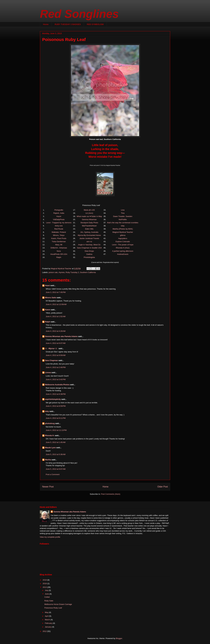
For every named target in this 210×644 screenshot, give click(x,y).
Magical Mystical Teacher (123, 232)
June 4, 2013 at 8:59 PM (56, 406)
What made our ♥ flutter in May (89, 216)
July (47, 590)
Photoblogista (89, 257)
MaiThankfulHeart (89, 226)
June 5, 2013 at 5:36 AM (56, 454)
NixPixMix (123, 219)
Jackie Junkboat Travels (89, 238)
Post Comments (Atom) (111, 494)
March (48, 620)
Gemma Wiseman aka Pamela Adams (61, 336)
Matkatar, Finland (59, 232)
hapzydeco (123, 238)
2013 (45, 587)
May (47, 612)
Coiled (47, 597)
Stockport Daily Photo (89, 223)
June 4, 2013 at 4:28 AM (56, 331)
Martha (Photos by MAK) (123, 229)
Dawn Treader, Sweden (123, 216)
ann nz (89, 242)
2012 (45, 631)
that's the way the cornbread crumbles (123, 223)
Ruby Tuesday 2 (72, 272)
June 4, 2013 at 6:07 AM (56, 343)
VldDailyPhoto (59, 219)
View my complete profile (50, 537)
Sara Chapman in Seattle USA (89, 248)
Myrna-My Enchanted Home (89, 235)
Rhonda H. (50, 435)
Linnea (48, 372)
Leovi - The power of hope (123, 245)
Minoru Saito (51, 298)
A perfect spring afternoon (123, 251)
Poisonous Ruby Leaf (53, 608)
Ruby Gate (49, 601)
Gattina (89, 254)
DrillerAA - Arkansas (59, 248)
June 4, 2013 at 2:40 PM (56, 367)
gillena (123, 235)
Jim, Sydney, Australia (89, 232)
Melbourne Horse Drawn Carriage (58, 604)
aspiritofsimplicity (53, 399)
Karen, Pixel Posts (59, 238)
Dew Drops (89, 251)
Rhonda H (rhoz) (123, 248)
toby (123, 226)
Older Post (163, 487)
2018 (45, 583)
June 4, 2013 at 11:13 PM (56, 430)
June (47, 594)
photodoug (50, 423)
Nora (59, 251)
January (48, 627)
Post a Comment (53, 474)
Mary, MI (59, 245)
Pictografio (59, 210)
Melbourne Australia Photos (57, 385)
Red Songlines (79, 14)
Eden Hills (89, 229)
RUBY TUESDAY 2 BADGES (68, 24)
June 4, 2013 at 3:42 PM (56, 379)
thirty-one (59, 226)
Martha (48, 460)
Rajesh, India (59, 213)
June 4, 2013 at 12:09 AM (56, 304)
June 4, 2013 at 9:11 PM (56, 418)
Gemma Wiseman (89, 219)
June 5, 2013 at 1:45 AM (56, 442)
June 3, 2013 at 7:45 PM (56, 292)
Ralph (59, 257)
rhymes (62, 272)
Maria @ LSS (89, 210)
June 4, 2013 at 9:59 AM (56, 355)
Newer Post (48, 487)
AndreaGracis (123, 254)
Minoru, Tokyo (59, 235)
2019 (45, 580)
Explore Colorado (123, 242)
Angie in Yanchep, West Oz (89, 245)
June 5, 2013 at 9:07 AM (56, 469)
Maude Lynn (50, 448)
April (47, 616)
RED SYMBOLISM (95, 24)
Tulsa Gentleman (59, 242)
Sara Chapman (52, 360)
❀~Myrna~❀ (52, 348)
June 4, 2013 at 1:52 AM (56, 316)
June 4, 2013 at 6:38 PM (56, 394)
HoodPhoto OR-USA (59, 254)
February (49, 623)
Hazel (59, 216)
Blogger (119, 638)
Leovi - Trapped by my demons (59, 223)
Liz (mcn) (89, 213)
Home (46, 24)
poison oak (53, 272)
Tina (123, 213)
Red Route (59, 229)
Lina (123, 210)
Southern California (88, 272)
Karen (48, 310)
